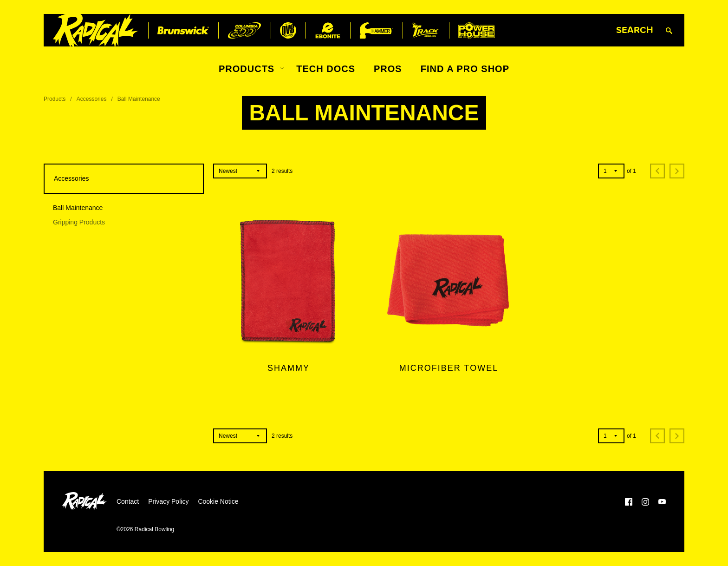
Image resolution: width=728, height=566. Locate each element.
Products (247, 69)
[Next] (677, 171)
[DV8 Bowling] (288, 30)
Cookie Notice (218, 501)
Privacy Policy (168, 501)
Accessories (92, 99)
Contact (128, 501)
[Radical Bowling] (96, 30)
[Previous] (657, 171)
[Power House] (477, 30)
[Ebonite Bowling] (328, 30)
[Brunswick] (183, 30)
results (282, 171)
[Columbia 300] (244, 30)
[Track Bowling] (426, 30)
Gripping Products (79, 222)
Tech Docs (326, 69)
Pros (388, 69)
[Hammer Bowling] (376, 30)
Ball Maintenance (78, 208)
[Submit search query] (669, 30)
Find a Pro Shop (465, 69)
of (631, 171)
